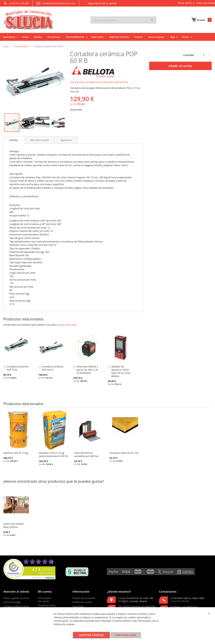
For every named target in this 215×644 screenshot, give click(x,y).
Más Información (39, 140)
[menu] (107, 37)
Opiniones (66, 140)
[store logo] (29, 20)
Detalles (14, 140)
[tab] (14, 140)
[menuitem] (10, 37)
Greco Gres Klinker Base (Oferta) (14, 525)
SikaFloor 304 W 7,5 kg (16, 453)
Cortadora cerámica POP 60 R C (52, 368)
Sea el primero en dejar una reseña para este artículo (99, 82)
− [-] (198, 55)
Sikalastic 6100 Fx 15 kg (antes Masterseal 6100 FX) (53, 454)
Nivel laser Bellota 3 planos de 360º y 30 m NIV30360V (87, 370)
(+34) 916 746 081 (16, 3)
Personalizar (126, 635)
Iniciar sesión (185, 3)
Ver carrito (44, 601)
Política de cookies (82, 602)
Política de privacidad (84, 598)
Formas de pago (12, 602)
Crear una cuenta (206, 3)
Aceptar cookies (91, 635)
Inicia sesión (45, 598)
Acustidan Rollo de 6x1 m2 (124, 453)
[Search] (152, 20)
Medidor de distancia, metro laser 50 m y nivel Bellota (121, 371)
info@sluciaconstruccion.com (56, 3)
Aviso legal (78, 606)
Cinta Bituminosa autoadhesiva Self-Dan (87, 454)
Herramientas (21, 46)
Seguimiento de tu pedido (100, 3)
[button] (10, 82)
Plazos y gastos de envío (16, 598)
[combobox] (123, 20)
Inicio (6, 46)
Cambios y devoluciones (16, 606)
